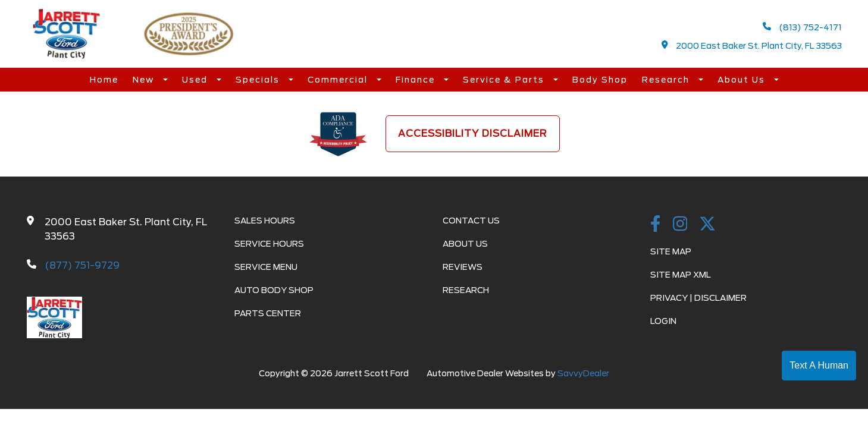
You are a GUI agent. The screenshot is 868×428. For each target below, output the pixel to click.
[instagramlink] (680, 225)
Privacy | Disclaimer (698, 298)
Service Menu (266, 267)
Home (104, 80)
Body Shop (600, 80)
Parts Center (268, 313)
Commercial (339, 80)
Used (196, 80)
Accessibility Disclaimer (473, 133)
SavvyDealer (583, 373)
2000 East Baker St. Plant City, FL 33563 (752, 45)
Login (663, 321)
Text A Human (819, 365)
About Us (743, 80)
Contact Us (471, 221)
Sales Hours (265, 221)
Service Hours (269, 244)
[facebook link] (656, 225)
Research (667, 80)
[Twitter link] (707, 225)
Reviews (463, 267)
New (145, 80)
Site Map (671, 251)
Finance (417, 80)
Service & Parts (505, 80)
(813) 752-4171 (802, 27)
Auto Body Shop (274, 290)
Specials (259, 80)
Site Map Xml (681, 275)
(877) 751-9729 (82, 265)
